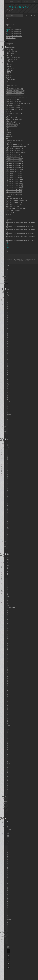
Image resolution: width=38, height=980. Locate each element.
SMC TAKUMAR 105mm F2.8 (14, 190)
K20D (7, 134)
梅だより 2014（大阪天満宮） (14, 30)
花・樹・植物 (11, 51)
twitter (32, 16)
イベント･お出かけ (12, 58)
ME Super (8, 136)
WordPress (26, 260)
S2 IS (7, 143)
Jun (22, 226)
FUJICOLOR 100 (10, 118)
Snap (7, 56)
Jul (24, 226)
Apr (17, 226)
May (20, 226)
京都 (9, 62)
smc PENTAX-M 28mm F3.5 (13, 161)
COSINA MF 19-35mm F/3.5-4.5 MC (15, 97)
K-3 (7, 128)
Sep (29, 226)
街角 (8, 73)
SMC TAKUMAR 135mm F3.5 (14, 192)
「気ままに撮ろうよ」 (19, 7)
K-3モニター (10, 80)
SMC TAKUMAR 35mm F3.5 (13, 184)
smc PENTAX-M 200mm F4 (13, 171)
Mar (15, 223)
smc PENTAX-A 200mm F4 (13, 157)
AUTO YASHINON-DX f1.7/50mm (15, 93)
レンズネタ (9, 213)
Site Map (26, 2)
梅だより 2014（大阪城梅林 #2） (15, 34)
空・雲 (9, 49)
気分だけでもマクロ (7, 565)
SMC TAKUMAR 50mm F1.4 (13, 186)
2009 (7, 240)
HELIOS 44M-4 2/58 (11, 126)
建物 (8, 64)
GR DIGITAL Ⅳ (10, 122)
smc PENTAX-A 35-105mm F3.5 (14, 153)
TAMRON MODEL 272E (12, 204)
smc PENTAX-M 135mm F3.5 (14, 169)
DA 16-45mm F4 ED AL (12, 101)
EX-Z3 (7, 116)
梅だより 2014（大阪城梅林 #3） (15, 32)
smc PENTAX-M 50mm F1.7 (13, 167)
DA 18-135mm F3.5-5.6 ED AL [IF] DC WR (17, 103)
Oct (31, 226)
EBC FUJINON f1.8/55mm (13, 114)
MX (7, 138)
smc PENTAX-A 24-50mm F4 (13, 149)
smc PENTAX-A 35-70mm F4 (13, 151)
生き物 (9, 71)
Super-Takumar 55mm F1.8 (13, 202)
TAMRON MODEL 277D (12, 206)
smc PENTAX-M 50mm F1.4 (13, 165)
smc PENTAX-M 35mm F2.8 (13, 163)
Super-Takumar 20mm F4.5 (13, 198)
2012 (7, 230)
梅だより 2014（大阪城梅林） (14, 36)
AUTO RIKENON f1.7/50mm (13, 89)
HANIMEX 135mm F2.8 (12, 124)
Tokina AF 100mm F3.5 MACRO (14, 208)
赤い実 (7, 292)
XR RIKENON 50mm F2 (12, 211)
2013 (7, 226)
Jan (10, 223)
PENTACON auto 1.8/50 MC (13, 140)
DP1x (7, 112)
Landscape (9, 47)
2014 (7, 223)
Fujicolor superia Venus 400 (13, 120)
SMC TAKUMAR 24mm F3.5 (13, 180)
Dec (7, 228)
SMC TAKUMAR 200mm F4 (13, 194)
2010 (7, 237)
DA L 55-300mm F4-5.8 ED (13, 110)
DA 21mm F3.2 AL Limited (13, 105)
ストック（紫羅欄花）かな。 (7, 831)
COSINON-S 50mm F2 (12, 99)
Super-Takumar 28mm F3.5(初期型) (15, 200)
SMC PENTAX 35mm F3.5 (13, 175)
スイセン (7, 443)
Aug (26, 226)
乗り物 (10, 68)
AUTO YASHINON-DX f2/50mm (14, 95)
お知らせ (8, 28)
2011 (7, 233)
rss (35, 16)
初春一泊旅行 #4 (11, 38)
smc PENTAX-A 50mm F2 (13, 155)
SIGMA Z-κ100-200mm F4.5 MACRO (16, 147)
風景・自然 (10, 53)
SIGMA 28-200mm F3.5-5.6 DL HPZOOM (17, 145)
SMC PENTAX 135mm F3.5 (13, 178)
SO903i (8, 196)
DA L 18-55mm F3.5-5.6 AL (13, 107)
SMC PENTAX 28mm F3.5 (13, 173)
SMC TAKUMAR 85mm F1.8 (13, 188)
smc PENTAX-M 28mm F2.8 (13, 159)
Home (11, 2)
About (18, 2)
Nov (33, 226)
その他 (7, 76)
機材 (7, 78)
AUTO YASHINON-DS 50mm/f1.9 (15, 91)
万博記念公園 (12, 60)
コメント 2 (2, 59)
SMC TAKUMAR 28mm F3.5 (13, 182)
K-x (5, 811)
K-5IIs (7, 130)
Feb (12, 223)
